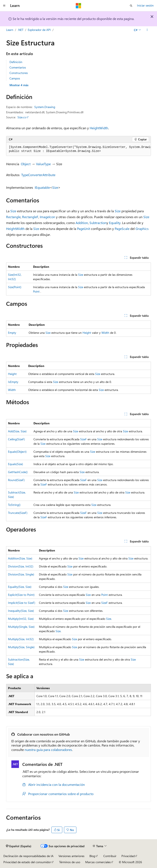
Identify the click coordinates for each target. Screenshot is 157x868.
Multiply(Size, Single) (21, 647)
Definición (16, 62)
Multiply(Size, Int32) (21, 639)
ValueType (43, 164)
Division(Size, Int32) (21, 566)
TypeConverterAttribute (38, 175)
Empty (12, 333)
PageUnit (84, 229)
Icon (52, 217)
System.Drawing (45, 107)
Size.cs (22, 117)
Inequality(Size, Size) (21, 611)
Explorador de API (39, 30)
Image (44, 217)
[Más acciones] (147, 30)
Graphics (142, 229)
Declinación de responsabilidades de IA (28, 856)
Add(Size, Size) (17, 431)
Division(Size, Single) (21, 574)
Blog (92, 856)
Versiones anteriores (71, 856)
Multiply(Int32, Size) (21, 619)
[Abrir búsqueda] (131, 6)
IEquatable (42, 187)
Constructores (19, 73)
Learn (10, 30)
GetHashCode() (18, 472)
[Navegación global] (4, 6)
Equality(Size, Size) (20, 587)
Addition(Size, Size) (20, 558)
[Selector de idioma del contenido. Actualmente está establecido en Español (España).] (19, 846)
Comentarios (18, 67)
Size (55, 187)
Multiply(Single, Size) (21, 627)
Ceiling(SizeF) (16, 439)
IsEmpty (13, 382)
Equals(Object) (17, 452)
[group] (78, 149)
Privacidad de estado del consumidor (27, 862)
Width (104, 128)
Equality (115, 223)
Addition (82, 223)
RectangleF (30, 217)
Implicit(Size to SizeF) (22, 603)
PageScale (122, 229)
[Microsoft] (78, 6)
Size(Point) (15, 287)
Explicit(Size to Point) (21, 595)
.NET (21, 30)
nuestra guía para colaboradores (48, 750)
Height (94, 128)
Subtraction (98, 223)
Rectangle (13, 217)
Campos (15, 78)
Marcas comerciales (98, 862)
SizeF (83, 439)
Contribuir (110, 856)
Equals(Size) (15, 464)
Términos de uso (70, 862)
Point (36, 291)
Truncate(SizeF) (18, 513)
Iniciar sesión (145, 5)
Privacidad (128, 856)
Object (26, 164)
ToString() (14, 505)
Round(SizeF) (16, 480)
